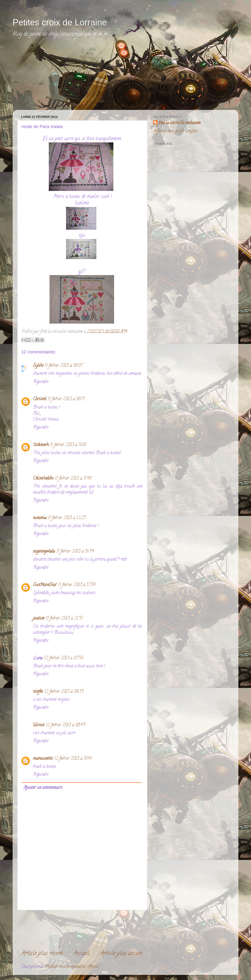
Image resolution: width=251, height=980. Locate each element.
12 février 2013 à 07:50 (63, 658)
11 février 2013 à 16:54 (75, 552)
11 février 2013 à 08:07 (64, 366)
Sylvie (38, 366)
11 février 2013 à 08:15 (66, 399)
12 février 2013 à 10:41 (73, 759)
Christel (40, 399)
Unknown (41, 445)
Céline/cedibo (43, 479)
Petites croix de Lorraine (60, 22)
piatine (39, 619)
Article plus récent (42, 954)
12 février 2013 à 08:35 (64, 692)
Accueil (81, 954)
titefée (38, 692)
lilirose (39, 725)
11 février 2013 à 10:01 (68, 445)
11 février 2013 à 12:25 (67, 518)
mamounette (43, 759)
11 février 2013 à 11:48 (73, 479)
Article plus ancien (121, 954)
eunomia (40, 518)
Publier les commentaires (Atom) (72, 967)
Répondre (41, 382)
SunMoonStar (45, 585)
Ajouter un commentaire (43, 788)
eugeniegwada (44, 552)
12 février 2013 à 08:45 (65, 725)
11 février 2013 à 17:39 (77, 585)
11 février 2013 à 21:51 (64, 619)
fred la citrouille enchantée (179, 123)
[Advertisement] (54, 77)
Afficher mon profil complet (175, 131)
